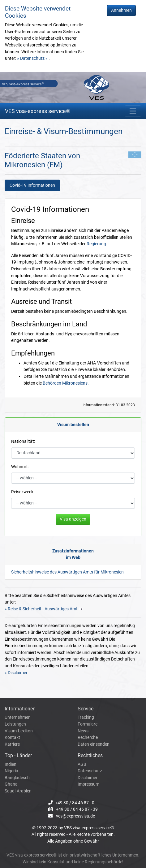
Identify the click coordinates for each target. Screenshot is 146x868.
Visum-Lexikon (19, 731)
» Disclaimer (16, 673)
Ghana (11, 784)
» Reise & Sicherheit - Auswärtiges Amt (41, 609)
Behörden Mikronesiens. (66, 383)
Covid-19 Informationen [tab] (32, 185)
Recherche (88, 737)
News (83, 731)
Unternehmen (18, 717)
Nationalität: (23, 441)
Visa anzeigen (73, 519)
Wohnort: (20, 467)
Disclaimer (88, 778)
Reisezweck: (23, 492)
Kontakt (12, 737)
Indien (11, 764)
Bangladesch (17, 778)
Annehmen (121, 10)
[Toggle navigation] (133, 111)
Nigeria (11, 771)
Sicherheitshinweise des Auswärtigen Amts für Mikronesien (67, 572)
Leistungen (15, 724)
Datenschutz (90, 771)
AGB (82, 764)
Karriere (12, 744)
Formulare (88, 724)
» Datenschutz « (33, 58)
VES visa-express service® (38, 111)
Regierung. (97, 244)
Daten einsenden (94, 744)
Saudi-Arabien (18, 791)
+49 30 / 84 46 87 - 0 (75, 803)
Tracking (86, 717)
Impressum (88, 784)
